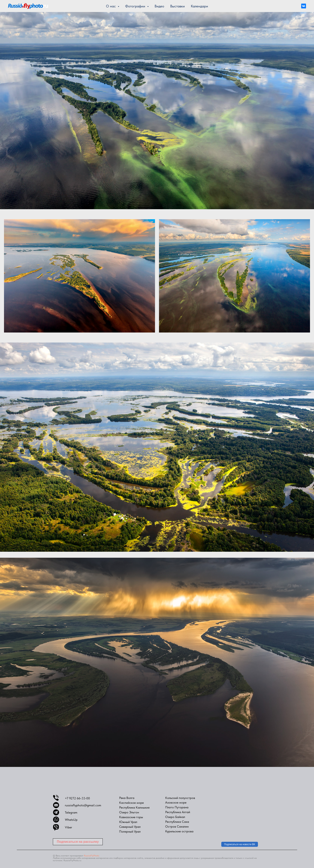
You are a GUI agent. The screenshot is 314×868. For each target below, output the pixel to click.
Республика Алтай (178, 812)
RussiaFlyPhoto (92, 856)
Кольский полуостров (180, 798)
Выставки (178, 6)
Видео (159, 6)
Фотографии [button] (136, 6)
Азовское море (176, 802)
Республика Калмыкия (134, 807)
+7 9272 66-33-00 (77, 798)
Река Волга (127, 798)
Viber (68, 827)
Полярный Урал (130, 831)
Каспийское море (131, 803)
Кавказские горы (131, 817)
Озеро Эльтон (129, 812)
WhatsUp (71, 820)
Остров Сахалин (177, 826)
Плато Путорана (177, 807)
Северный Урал (130, 827)
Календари (199, 6)
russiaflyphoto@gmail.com (83, 805)
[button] (78, 842)
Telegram (71, 812)
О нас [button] (111, 6)
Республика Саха (177, 822)
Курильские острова (179, 831)
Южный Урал (128, 822)
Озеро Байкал (175, 817)
